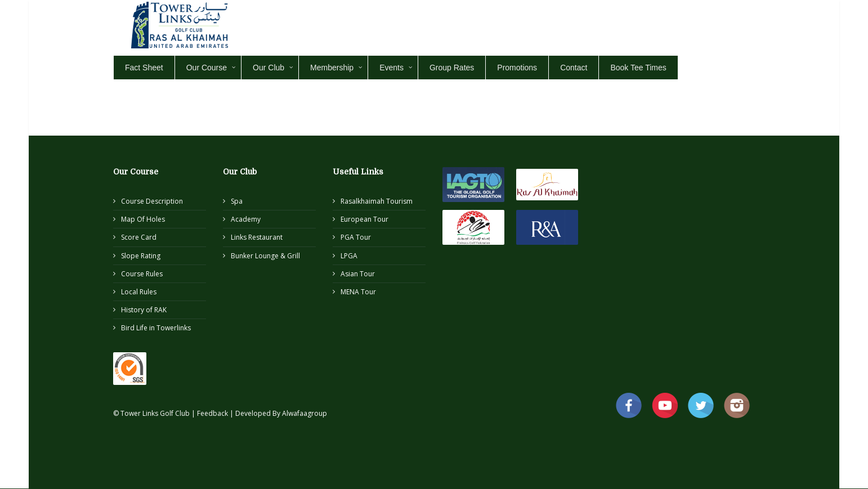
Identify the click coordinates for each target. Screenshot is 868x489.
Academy (246, 219)
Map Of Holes (143, 219)
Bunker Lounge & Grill (265, 256)
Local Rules (139, 292)
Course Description (152, 201)
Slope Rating (141, 256)
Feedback (213, 413)
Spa (237, 201)
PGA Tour (356, 237)
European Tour (364, 219)
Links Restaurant (257, 237)
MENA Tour (358, 292)
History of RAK (144, 310)
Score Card (139, 237)
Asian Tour (358, 274)
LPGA (349, 256)
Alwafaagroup (305, 413)
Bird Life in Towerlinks (156, 328)
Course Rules (142, 274)
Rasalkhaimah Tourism (377, 201)
